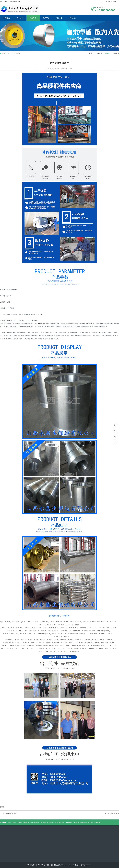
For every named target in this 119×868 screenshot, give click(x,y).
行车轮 (56, 822)
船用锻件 (97, 822)
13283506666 (115, 426)
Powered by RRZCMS (68, 865)
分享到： (3, 807)
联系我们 (73, 18)
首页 (4, 53)
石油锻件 (20, 822)
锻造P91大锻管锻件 (12, 813)
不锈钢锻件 (98, 53)
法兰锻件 (76, 822)
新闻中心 (46, 18)
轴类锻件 (26, 822)
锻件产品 (115, 2)
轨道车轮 (50, 822)
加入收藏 (108, 2)
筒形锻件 (91, 822)
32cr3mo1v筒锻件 (113, 813)
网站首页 (7, 18)
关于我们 (20, 18)
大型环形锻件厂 (35, 822)
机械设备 (59, 18)
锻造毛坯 (62, 822)
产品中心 (33, 18)
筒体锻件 (19, 53)
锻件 (91, 53)
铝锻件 (14, 822)
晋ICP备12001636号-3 (87, 865)
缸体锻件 (116, 53)
